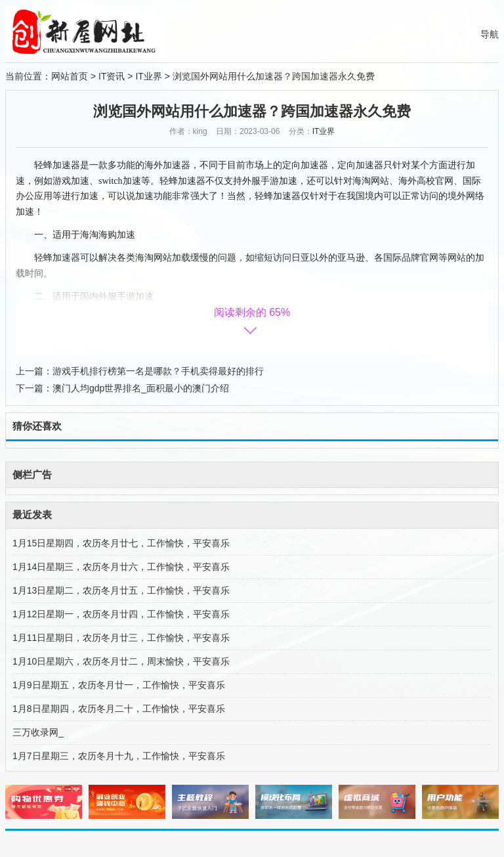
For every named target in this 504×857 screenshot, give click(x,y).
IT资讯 (112, 76)
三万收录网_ (38, 732)
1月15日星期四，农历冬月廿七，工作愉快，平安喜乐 (121, 543)
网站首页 (70, 76)
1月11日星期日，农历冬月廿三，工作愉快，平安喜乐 (121, 638)
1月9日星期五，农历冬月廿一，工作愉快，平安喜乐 (119, 685)
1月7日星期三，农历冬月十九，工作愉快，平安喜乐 (119, 756)
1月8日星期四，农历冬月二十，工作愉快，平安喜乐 (119, 709)
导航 (490, 34)
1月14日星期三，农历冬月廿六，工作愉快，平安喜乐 (121, 567)
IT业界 (148, 76)
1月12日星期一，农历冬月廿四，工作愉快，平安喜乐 (121, 614)
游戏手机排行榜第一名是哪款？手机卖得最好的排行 (158, 371)
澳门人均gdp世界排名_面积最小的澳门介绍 (141, 388)
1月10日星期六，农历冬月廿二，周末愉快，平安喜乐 (121, 661)
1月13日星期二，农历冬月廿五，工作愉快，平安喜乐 (121, 590)
